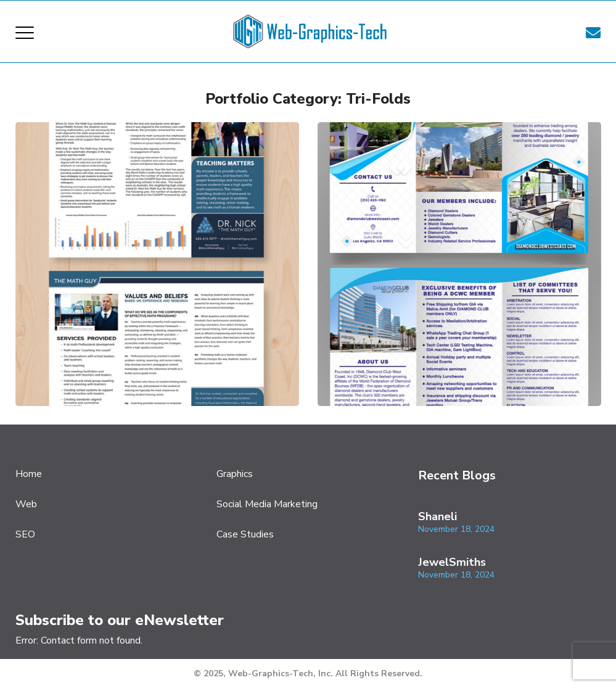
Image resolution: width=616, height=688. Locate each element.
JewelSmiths (452, 562)
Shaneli (437, 516)
